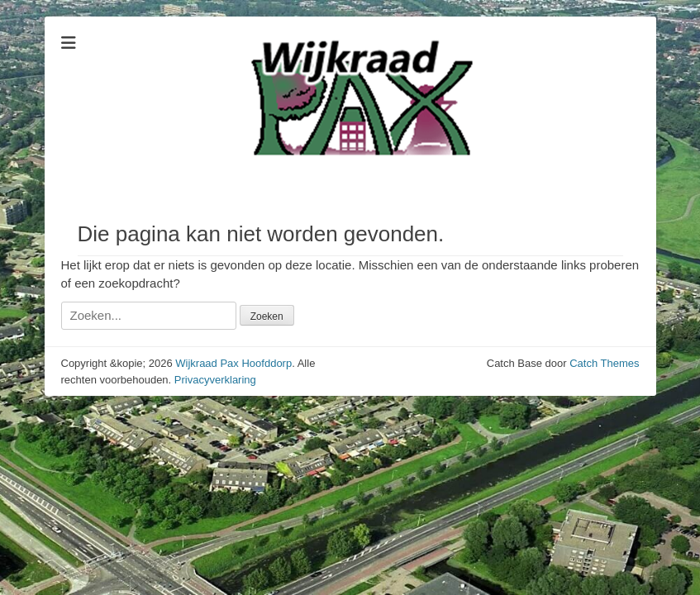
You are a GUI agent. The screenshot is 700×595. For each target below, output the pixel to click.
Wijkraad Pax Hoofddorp (233, 363)
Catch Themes (604, 363)
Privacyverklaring (215, 380)
